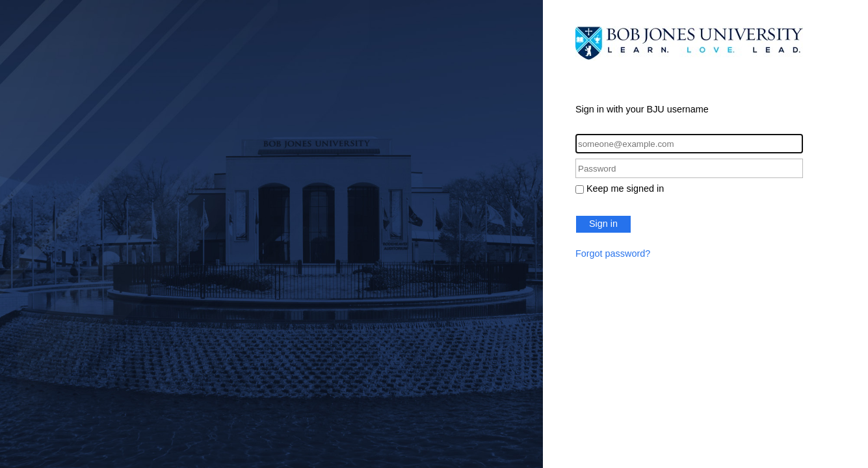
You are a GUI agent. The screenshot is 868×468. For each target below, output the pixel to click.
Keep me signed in (625, 188)
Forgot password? (613, 253)
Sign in (603, 224)
